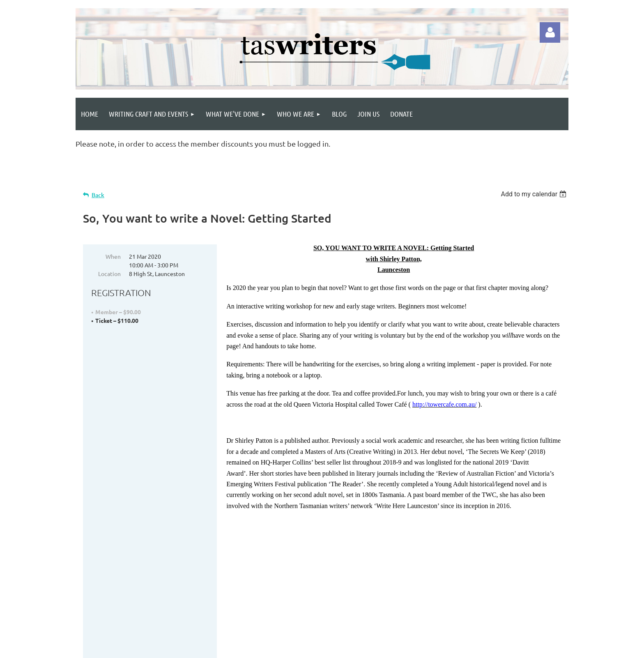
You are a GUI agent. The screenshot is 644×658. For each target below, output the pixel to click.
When (113, 256)
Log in (550, 32)
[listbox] (535, 194)
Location (109, 274)
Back (98, 195)
